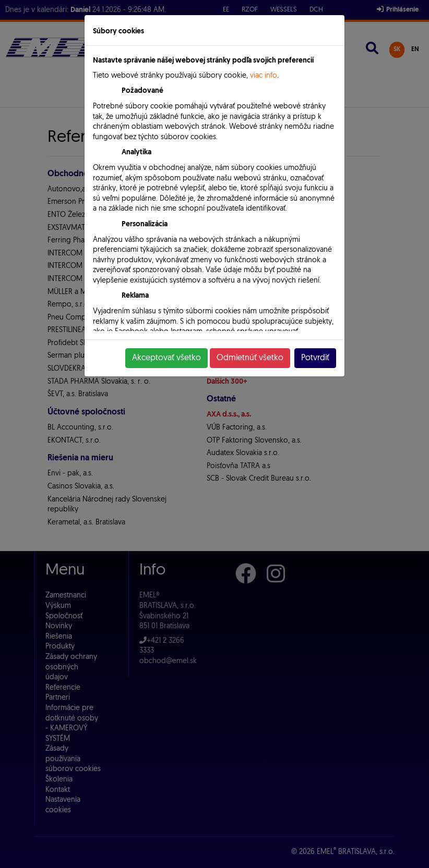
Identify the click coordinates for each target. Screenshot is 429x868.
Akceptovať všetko (166, 358)
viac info (264, 76)
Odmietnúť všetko (250, 358)
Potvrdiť (315, 358)
